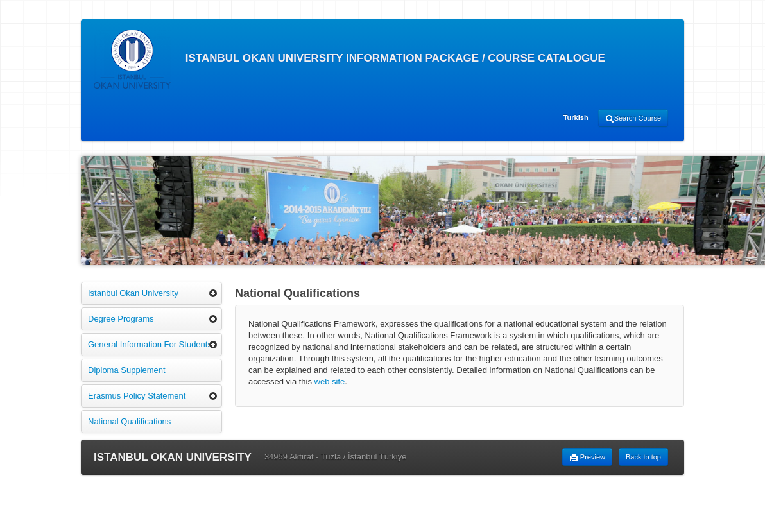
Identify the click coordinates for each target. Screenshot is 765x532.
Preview (587, 458)
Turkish (576, 117)
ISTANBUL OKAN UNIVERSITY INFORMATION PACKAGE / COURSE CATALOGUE (349, 59)
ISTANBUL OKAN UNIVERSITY (173, 457)
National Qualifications (129, 421)
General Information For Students (150, 344)
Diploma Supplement (127, 370)
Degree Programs (121, 319)
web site (330, 382)
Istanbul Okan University (133, 293)
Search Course (633, 119)
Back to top (643, 457)
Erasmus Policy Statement (137, 396)
